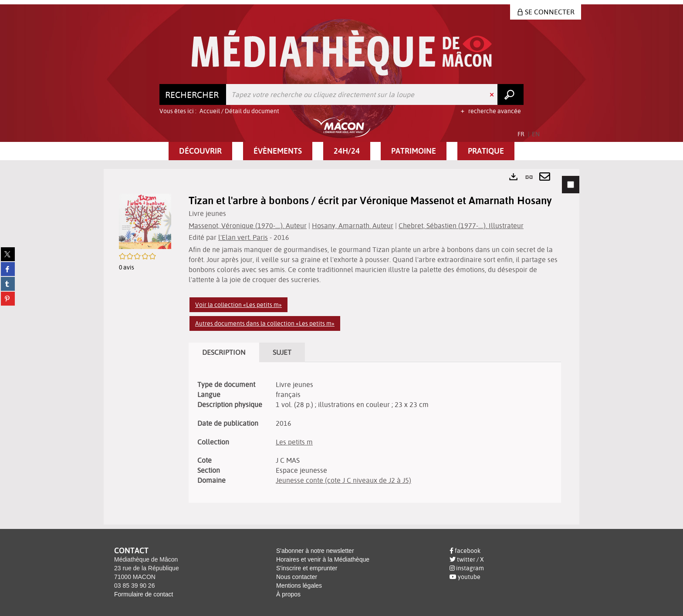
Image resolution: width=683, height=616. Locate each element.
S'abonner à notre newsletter (315, 551)
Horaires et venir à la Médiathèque (323, 559)
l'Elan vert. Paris (243, 237)
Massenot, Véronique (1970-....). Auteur (248, 226)
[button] (200, 151)
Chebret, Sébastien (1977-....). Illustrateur (461, 226)
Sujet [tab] (282, 352)
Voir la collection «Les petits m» (238, 305)
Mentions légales (299, 586)
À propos (288, 594)
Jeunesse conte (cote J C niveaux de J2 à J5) (343, 480)
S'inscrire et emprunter (307, 568)
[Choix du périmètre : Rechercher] (193, 94)
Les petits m (294, 442)
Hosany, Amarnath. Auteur (353, 226)
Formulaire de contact (144, 594)
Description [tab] (224, 352)
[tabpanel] (341, 347)
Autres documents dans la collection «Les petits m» (265, 323)
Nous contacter (297, 577)
